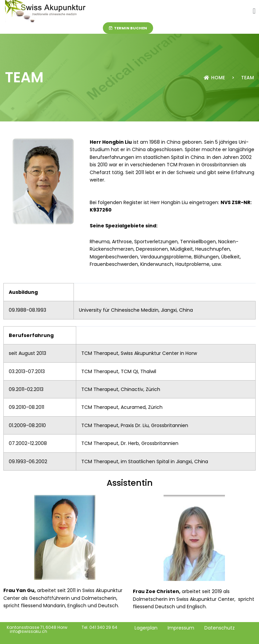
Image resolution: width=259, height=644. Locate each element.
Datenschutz (220, 628)
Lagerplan (146, 628)
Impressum (181, 628)
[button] (254, 11)
